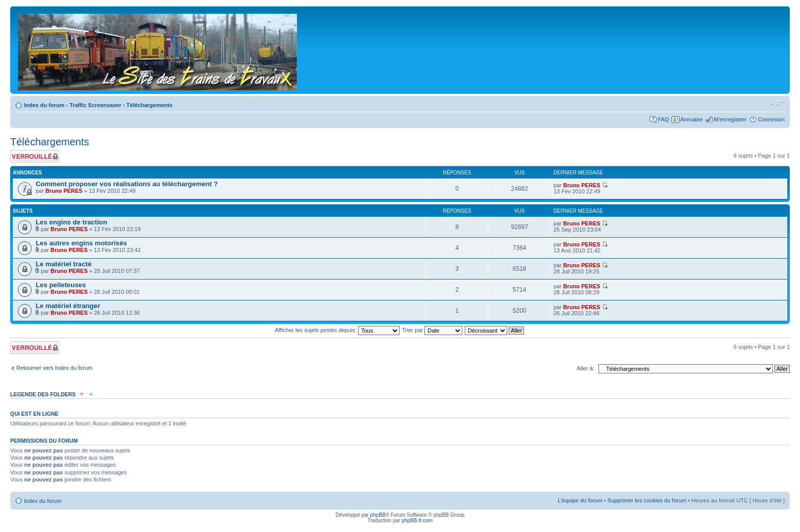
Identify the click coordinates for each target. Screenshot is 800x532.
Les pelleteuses (61, 285)
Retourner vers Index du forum (54, 368)
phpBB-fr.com (417, 521)
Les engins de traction (71, 222)
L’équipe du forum (580, 500)
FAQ (663, 119)
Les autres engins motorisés (81, 243)
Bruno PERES (64, 191)
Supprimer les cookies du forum (647, 500)
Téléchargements (149, 105)
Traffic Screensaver (95, 105)
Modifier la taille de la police (777, 103)
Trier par (432, 330)
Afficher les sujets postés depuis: (337, 330)
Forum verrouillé (35, 156)
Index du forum (44, 105)
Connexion (771, 119)
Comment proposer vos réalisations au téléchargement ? (127, 184)
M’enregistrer (730, 119)
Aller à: (586, 368)
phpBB (378, 515)
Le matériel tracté (64, 264)
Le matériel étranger (68, 306)
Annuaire (691, 119)
